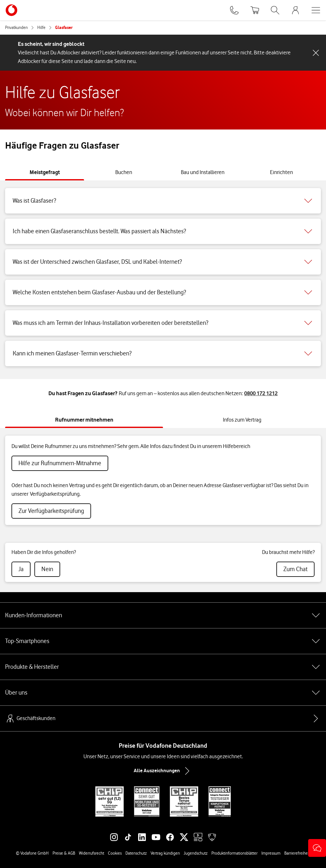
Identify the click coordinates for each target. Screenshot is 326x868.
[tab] (45, 172)
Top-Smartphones (163, 641)
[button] (317, 848)
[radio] (21, 569)
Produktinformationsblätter (234, 853)
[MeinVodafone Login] (295, 10)
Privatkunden (16, 27)
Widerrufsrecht (92, 853)
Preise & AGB (64, 853)
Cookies (115, 853)
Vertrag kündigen (165, 853)
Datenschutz (136, 853)
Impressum (271, 853)
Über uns (163, 693)
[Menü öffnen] (316, 10)
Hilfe (41, 27)
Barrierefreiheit (297, 853)
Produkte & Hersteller (163, 667)
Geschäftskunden (30, 718)
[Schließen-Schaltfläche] (316, 53)
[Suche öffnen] (275, 10)
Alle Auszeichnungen (163, 771)
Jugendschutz (196, 853)
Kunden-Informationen (163, 615)
